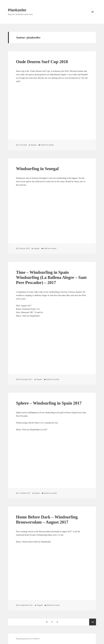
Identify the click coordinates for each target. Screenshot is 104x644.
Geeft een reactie (47, 145)
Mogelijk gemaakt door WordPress (28, 639)
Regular (34, 145)
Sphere (37, 493)
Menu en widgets (93, 15)
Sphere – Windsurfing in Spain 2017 (49, 403)
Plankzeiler (17, 10)
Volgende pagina (93, 622)
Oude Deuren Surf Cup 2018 (42, 62)
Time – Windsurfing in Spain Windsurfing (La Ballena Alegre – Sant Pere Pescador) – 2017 (51, 277)
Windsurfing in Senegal (37, 169)
